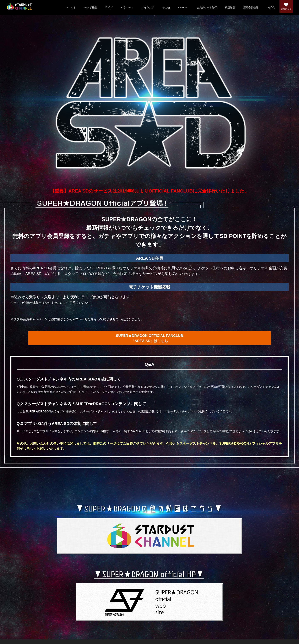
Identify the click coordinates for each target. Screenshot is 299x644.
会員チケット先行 (200, 7)
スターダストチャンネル (21, 7)
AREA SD (176, 7)
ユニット (64, 7)
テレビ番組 (84, 7)
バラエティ (120, 7)
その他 (159, 7)
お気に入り (284, 10)
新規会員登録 (244, 7)
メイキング (141, 7)
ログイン (265, 7)
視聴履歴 (223, 7)
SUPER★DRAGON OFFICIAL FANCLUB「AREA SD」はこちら (150, 340)
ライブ (102, 7)
